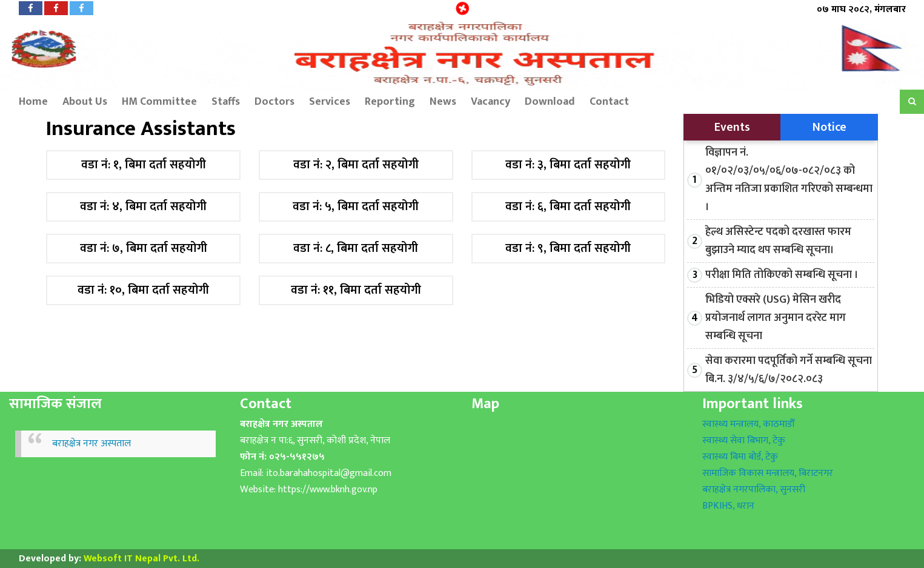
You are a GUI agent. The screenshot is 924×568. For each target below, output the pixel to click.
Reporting (390, 102)
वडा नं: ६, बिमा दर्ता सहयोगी (568, 207)
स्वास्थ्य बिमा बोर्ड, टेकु (740, 457)
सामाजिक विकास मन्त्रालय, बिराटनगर (768, 473)
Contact (609, 102)
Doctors (274, 102)
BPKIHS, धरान (728, 506)
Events (732, 127)
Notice (829, 127)
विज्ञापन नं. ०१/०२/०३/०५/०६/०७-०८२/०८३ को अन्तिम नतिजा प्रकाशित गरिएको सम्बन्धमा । (789, 180)
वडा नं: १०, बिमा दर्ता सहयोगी (143, 290)
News (443, 102)
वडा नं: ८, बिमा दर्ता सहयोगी (356, 249)
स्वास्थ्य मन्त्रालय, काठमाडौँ (748, 424)
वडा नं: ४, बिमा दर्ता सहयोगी (143, 207)
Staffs (226, 102)
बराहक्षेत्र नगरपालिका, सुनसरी (754, 490)
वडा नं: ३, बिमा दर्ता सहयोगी (568, 165)
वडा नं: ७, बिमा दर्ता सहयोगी (144, 249)
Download (550, 102)
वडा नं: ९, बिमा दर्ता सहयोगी (568, 249)
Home (27, 102)
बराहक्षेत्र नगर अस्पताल (91, 444)
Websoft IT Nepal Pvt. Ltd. (141, 559)
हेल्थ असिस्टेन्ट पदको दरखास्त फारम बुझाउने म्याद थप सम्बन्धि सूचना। (778, 241)
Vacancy (490, 102)
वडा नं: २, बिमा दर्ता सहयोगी (356, 165)
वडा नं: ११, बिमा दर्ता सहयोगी (356, 290)
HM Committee (159, 102)
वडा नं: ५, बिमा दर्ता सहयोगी (356, 207)
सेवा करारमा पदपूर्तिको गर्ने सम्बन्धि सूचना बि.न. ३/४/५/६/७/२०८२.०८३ (789, 370)
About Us (85, 102)
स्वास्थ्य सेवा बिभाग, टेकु (744, 441)
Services (330, 102)
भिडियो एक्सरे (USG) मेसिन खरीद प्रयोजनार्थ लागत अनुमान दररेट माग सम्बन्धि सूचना (776, 318)
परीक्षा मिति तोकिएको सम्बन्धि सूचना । (782, 275)
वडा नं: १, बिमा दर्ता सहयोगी (144, 165)
